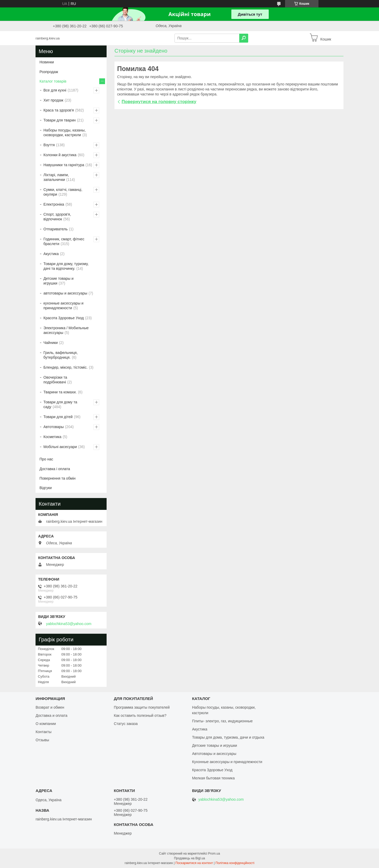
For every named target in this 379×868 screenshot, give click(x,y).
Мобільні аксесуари (60, 447)
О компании (46, 724)
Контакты (43, 732)
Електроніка (54, 204)
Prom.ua (214, 854)
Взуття (49, 145)
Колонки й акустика (60, 155)
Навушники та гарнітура (64, 165)
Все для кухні (55, 90)
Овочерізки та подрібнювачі (55, 380)
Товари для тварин (59, 120)
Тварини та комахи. (60, 392)
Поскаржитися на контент (194, 863)
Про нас (46, 459)
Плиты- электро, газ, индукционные (222, 721)
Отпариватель (56, 229)
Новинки (47, 62)
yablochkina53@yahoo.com (69, 624)
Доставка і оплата (55, 469)
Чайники (51, 343)
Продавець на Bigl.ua (189, 858)
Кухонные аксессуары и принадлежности (227, 762)
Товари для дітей (58, 417)
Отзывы (42, 740)
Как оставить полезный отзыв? (140, 715)
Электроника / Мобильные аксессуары (66, 330)
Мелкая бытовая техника (213, 778)
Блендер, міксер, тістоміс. (66, 367)
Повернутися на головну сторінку (159, 102)
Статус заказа (126, 724)
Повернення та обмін (58, 478)
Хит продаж (53, 100)
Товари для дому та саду (60, 404)
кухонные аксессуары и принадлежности (63, 306)
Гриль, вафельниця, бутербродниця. (61, 355)
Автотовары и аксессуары (214, 754)
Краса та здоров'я (59, 110)
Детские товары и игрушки (58, 281)
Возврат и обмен (50, 707)
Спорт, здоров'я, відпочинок (57, 217)
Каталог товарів (53, 81)
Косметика (52, 437)
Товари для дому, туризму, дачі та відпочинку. (66, 266)
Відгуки (46, 488)
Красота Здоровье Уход (64, 318)
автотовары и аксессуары (65, 293)
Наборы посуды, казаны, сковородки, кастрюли (64, 133)
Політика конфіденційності (235, 863)
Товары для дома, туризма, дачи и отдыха (228, 737)
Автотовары (54, 427)
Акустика (51, 254)
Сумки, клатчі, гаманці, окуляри (63, 192)
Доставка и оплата (51, 715)
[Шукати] (244, 38)
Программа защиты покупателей (142, 707)
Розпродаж (49, 72)
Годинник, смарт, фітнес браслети (64, 241)
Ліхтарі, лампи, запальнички (56, 177)
